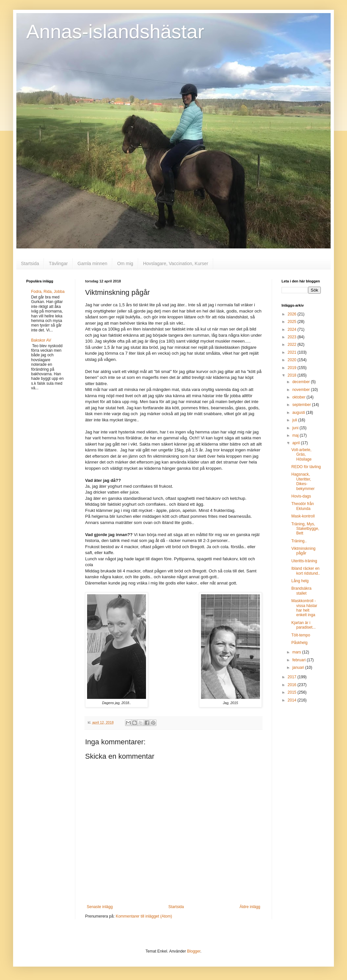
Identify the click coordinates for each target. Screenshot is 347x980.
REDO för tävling (306, 467)
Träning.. (299, 541)
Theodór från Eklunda (303, 506)
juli (295, 420)
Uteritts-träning (304, 561)
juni (296, 428)
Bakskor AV (41, 340)
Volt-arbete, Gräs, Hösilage (301, 455)
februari (300, 660)
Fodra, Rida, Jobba (48, 292)
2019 (293, 368)
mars (297, 652)
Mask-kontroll (303, 516)
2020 (293, 360)
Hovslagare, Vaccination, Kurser (176, 263)
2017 (293, 677)
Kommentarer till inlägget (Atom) (144, 916)
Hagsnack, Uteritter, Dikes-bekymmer (303, 481)
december (302, 382)
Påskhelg (299, 643)
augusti (299, 413)
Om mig (125, 263)
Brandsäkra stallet (301, 591)
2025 (293, 322)
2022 (293, 345)
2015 (293, 692)
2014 (293, 700)
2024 (293, 329)
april (297, 443)
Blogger (194, 951)
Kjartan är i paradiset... (303, 625)
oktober (299, 397)
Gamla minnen (92, 263)
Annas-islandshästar (115, 32)
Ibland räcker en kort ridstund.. (306, 571)
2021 (293, 352)
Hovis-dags (301, 496)
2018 (293, 375)
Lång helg (300, 581)
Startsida (30, 263)
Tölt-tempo (301, 635)
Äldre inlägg (250, 907)
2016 (293, 685)
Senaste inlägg (100, 907)
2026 (293, 314)
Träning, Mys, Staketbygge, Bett (305, 529)
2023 (293, 337)
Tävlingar (58, 263)
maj (296, 435)
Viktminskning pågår (303, 551)
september (302, 405)
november (302, 390)
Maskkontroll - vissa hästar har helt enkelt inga (304, 608)
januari (299, 667)
